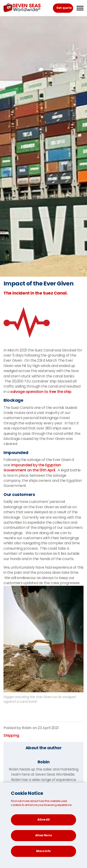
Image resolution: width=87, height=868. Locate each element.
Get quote (64, 8)
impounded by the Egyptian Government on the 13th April (32, 468)
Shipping (11, 735)
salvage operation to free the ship (41, 392)
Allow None (44, 835)
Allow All (43, 819)
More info (43, 851)
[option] (43, 146)
